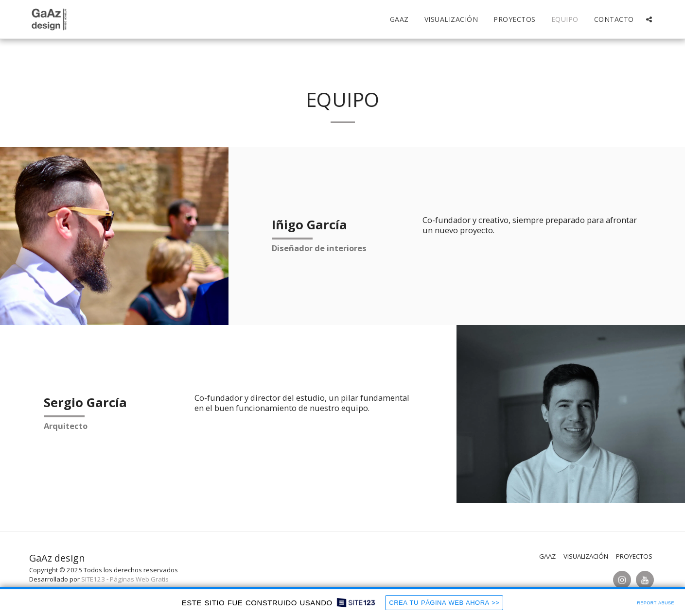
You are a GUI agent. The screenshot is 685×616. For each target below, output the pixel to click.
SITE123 (93, 579)
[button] (649, 19)
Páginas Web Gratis (139, 579)
